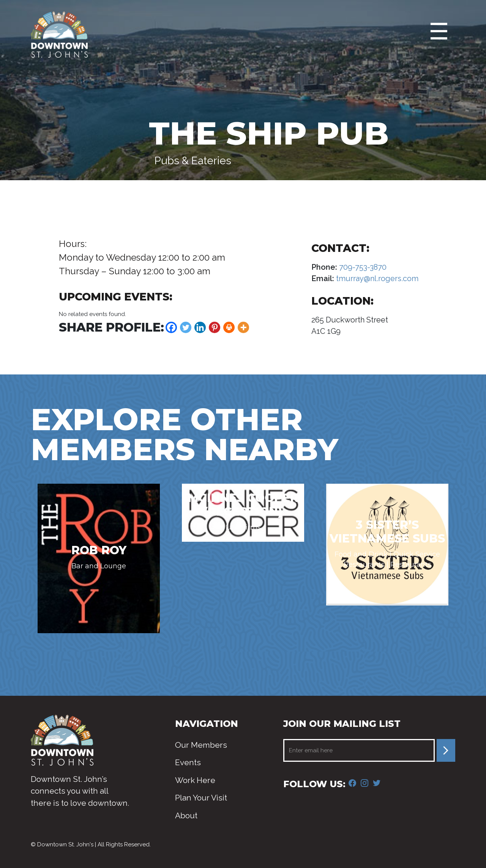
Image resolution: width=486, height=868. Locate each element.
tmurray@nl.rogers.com (376, 278)
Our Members (201, 745)
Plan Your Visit (201, 798)
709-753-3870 (362, 267)
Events (188, 762)
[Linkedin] (200, 327)
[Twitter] (186, 327)
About (186, 815)
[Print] (229, 327)
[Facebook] (171, 327)
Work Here (195, 780)
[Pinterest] (215, 327)
